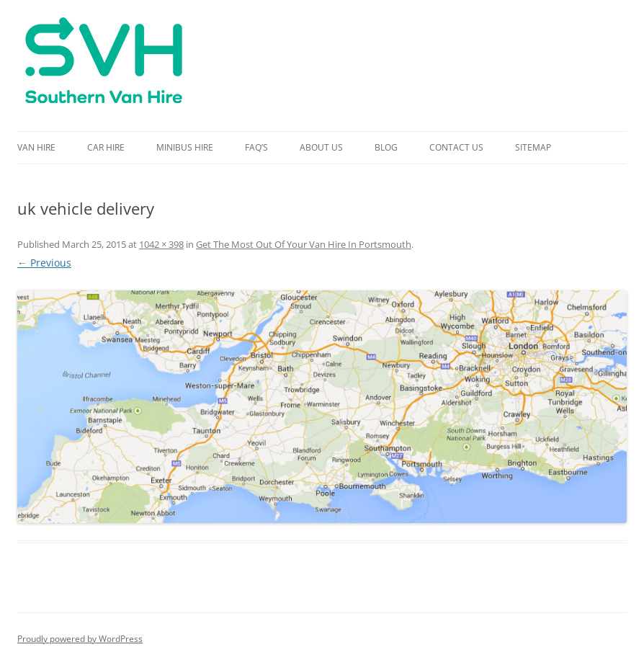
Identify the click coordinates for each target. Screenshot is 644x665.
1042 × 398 (161, 244)
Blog (386, 147)
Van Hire (36, 147)
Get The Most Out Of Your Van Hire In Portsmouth (304, 244)
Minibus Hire (185, 147)
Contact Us (456, 147)
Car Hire (106, 147)
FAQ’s (256, 147)
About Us (321, 147)
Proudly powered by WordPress (80, 639)
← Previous (44, 263)
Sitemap (533, 147)
